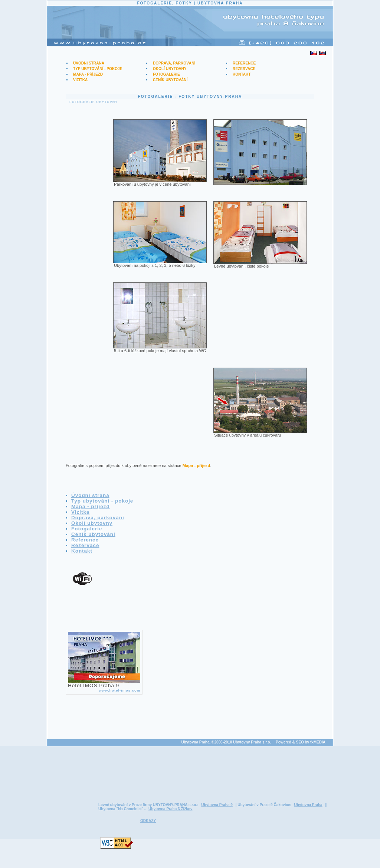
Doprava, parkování (174, 63)
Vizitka (80, 80)
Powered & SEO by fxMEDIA (301, 742)
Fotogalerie (166, 74)
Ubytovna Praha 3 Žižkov (170, 809)
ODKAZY (148, 821)
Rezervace (244, 69)
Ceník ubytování (170, 80)
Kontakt (242, 74)
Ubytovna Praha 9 (217, 805)
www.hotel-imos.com (119, 690)
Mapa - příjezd (88, 74)
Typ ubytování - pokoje (98, 69)
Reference (244, 63)
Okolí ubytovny (170, 69)
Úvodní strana (89, 63)
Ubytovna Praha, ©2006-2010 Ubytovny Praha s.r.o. (226, 742)
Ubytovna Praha (308, 805)
